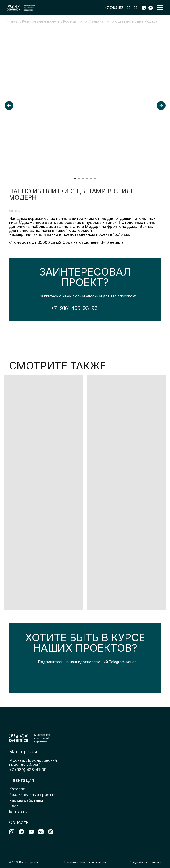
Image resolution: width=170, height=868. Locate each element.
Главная (13, 21)
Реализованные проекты (42, 21)
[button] (160, 8)
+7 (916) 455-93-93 (74, 308)
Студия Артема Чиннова (145, 862)
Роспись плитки (75, 21)
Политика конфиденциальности (85, 862)
